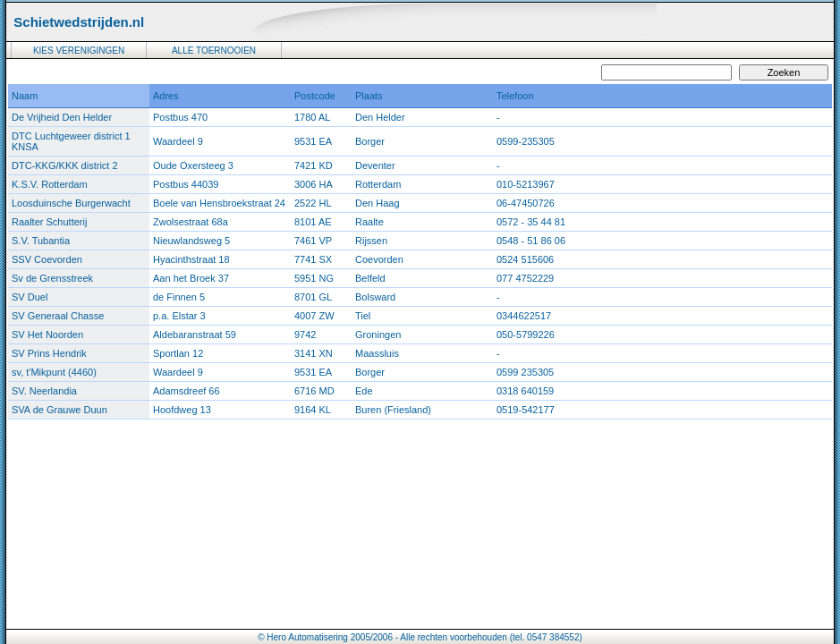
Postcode (315, 96)
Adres (166, 96)
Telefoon (515, 96)
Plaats (369, 96)
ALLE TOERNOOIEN (214, 51)
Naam (25, 96)
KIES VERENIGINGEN (79, 51)
